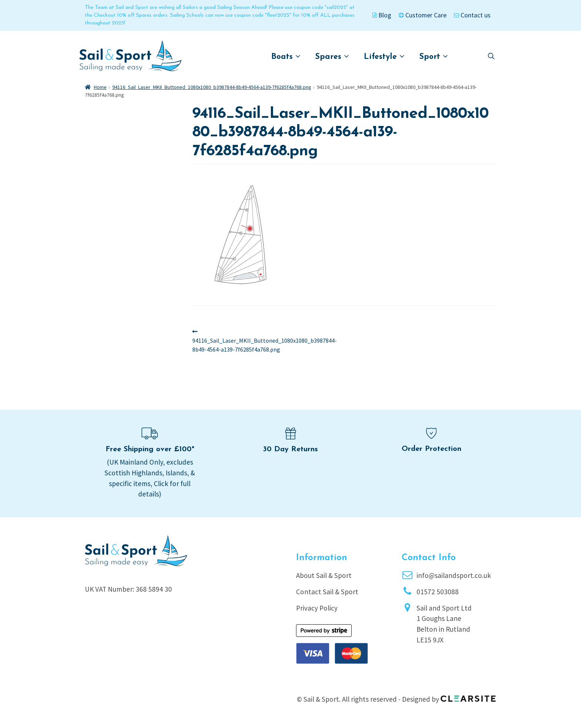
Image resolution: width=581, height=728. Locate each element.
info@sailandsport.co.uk (454, 575)
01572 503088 (438, 592)
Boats (286, 56)
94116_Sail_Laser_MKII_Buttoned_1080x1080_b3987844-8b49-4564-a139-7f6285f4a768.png (212, 87)
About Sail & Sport (324, 575)
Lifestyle (384, 56)
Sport (434, 56)
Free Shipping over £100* (150, 449)
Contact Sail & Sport (327, 592)
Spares (332, 56)
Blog (382, 15)
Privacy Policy (317, 608)
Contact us (472, 15)
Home (100, 87)
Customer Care (423, 15)
